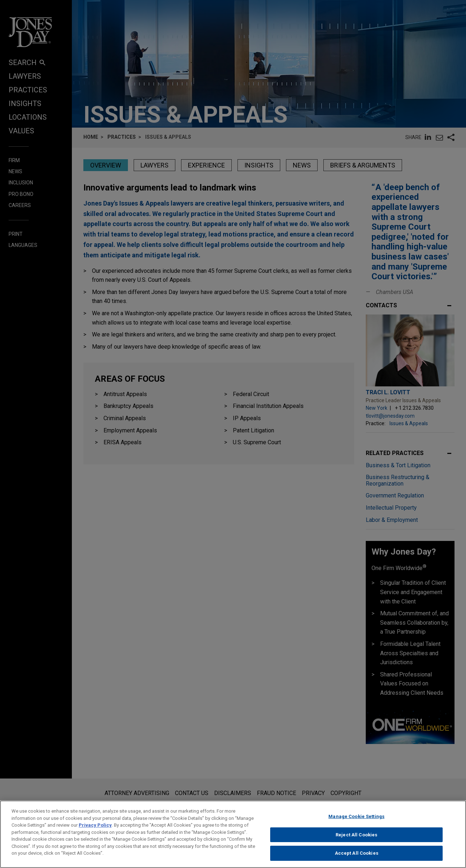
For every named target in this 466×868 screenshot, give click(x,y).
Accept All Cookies (357, 860)
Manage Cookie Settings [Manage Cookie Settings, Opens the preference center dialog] (356, 824)
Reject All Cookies (356, 842)
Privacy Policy (95, 832)
